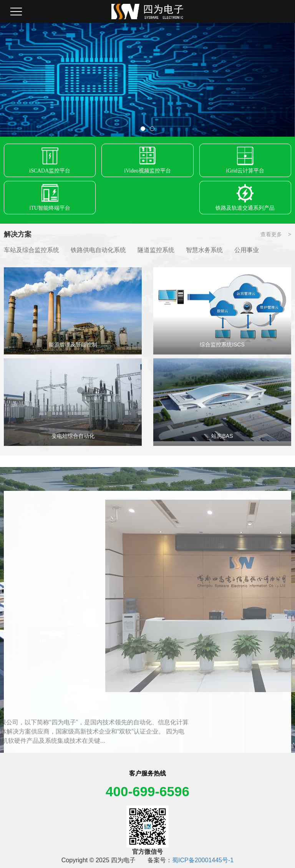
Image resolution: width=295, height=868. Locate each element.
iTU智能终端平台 (50, 210)
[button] (143, 129)
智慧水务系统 (204, 250)
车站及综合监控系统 (31, 250)
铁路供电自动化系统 (98, 250)
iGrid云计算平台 (245, 173)
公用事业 (247, 250)
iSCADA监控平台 (50, 173)
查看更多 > (276, 234)
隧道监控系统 (156, 250)
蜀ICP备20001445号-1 (203, 860)
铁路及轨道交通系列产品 (245, 210)
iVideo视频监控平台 (147, 173)
